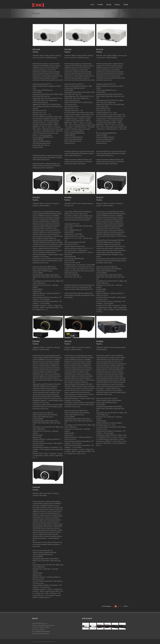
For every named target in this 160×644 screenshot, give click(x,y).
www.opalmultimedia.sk (42, 634)
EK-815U (100, 197)
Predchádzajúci (107, 606)
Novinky (109, 4)
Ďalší (126, 606)
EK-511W (36, 49)
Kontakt (126, 4)
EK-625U (36, 197)
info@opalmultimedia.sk (43, 632)
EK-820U (36, 341)
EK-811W (36, 487)
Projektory (36, 52)
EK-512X (100, 49)
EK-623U (68, 341)
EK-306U (68, 197)
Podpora (117, 4)
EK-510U (68, 49)
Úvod (92, 4)
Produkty (100, 4)
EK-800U (100, 341)
